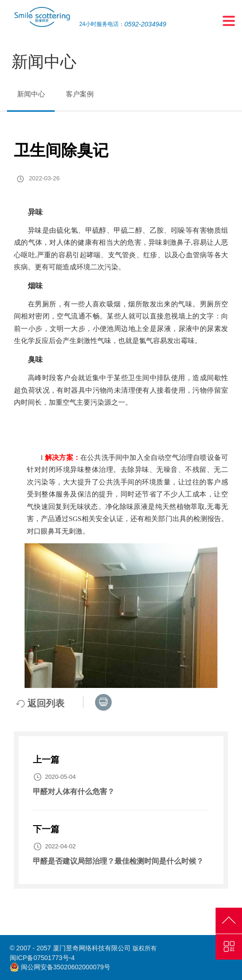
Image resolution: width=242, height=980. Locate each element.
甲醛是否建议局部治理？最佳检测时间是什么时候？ (118, 861)
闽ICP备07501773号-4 (42, 958)
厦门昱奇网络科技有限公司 (92, 948)
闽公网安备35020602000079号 (66, 967)
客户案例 (80, 94)
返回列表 (40, 703)
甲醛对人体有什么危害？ (74, 792)
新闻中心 (31, 94)
